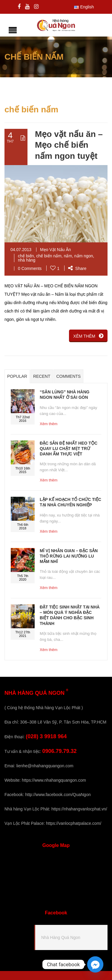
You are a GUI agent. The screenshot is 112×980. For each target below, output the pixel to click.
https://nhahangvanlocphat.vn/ (79, 809)
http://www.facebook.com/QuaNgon (58, 795)
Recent (42, 376)
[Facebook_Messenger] (95, 964)
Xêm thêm (49, 424)
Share (77, 268)
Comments (68, 376)
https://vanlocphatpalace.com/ (74, 823)
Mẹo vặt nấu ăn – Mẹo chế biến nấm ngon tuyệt (69, 145)
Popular (17, 376)
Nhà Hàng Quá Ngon (61, 937)
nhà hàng (27, 260)
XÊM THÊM (88, 336)
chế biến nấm (49, 256)
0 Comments (30, 268)
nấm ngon (84, 256)
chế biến (26, 256)
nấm (68, 256)
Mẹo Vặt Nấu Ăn (55, 250)
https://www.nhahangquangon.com (54, 780)
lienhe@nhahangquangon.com (45, 766)
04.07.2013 (21, 250)
